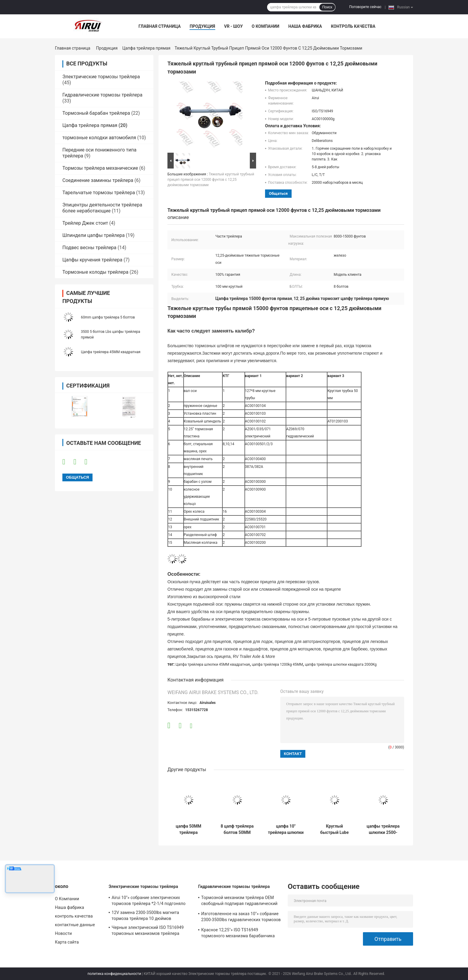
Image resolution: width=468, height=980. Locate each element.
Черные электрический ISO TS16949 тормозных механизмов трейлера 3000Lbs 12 (148, 931)
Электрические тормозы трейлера (101, 77)
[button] (286, 346)
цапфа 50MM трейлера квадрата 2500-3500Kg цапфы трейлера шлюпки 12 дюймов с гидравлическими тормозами (188, 829)
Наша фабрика (305, 26)
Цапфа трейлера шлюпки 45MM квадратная (213, 664)
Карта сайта (67, 942)
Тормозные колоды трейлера (95, 272)
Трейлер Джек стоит (85, 223)
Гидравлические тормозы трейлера (102, 95)
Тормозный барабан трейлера (96, 113)
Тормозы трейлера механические (100, 168)
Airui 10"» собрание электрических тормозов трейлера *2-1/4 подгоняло (149, 901)
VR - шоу (234, 26)
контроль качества (353, 26)
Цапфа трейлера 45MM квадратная (111, 352)
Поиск (327, 7)
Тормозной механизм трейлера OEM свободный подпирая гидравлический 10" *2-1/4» (239, 901)
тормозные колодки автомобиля (99, 138)
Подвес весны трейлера (89, 248)
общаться (278, 193)
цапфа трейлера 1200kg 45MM (277, 664)
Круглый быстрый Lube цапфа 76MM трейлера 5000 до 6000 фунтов (334, 829)
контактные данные (75, 925)
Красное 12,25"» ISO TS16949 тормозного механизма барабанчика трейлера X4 (238, 934)
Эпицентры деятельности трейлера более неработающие (102, 208)
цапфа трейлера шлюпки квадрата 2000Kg (341, 664)
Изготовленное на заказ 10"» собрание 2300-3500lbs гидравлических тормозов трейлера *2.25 (241, 918)
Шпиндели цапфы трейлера (94, 235)
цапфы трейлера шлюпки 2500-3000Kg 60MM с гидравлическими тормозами (383, 829)
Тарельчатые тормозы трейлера (99, 193)
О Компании (265, 26)
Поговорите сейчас (365, 7)
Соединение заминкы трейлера (98, 180)
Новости (63, 933)
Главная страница (160, 26)
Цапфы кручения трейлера (92, 260)
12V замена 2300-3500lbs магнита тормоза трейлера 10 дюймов (145, 915)
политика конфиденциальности (114, 974)
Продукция (202, 26)
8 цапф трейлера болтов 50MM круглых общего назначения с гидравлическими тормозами (237, 829)
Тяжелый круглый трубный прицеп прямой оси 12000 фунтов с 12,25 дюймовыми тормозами (211, 180)
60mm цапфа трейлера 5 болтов (108, 317)
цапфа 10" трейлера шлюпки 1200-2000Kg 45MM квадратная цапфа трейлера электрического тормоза (286, 829)
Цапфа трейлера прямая (146, 48)
